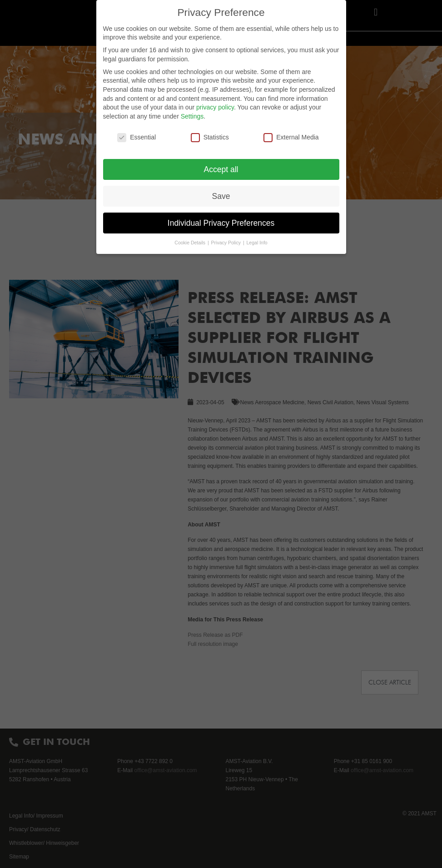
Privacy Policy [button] (227, 243)
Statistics (210, 137)
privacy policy (215, 107)
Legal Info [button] (257, 243)
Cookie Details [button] (191, 243)
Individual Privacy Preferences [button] (221, 223)
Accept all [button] (221, 169)
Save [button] (221, 196)
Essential (137, 137)
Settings (192, 116)
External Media (291, 137)
